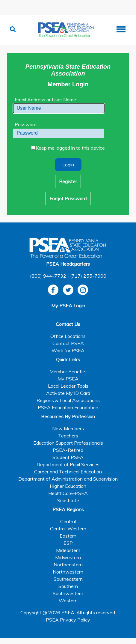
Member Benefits (68, 371)
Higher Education (68, 486)
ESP (68, 543)
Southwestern (68, 593)
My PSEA (68, 379)
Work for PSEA (68, 350)
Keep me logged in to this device (70, 148)
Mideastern (68, 550)
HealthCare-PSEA (68, 493)
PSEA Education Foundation (68, 407)
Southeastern (68, 579)
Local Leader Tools (68, 386)
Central (68, 521)
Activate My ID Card (68, 393)
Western (68, 601)
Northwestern (68, 572)
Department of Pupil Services (68, 464)
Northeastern (68, 565)
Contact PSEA (68, 343)
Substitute (68, 500)
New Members (68, 428)
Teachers (68, 436)
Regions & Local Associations (68, 400)
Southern (68, 586)
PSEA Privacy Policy (68, 620)
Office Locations (68, 336)
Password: (26, 124)
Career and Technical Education (68, 472)
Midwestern (68, 557)
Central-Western (68, 529)
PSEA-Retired (68, 450)
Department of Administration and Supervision (68, 479)
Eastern (68, 536)
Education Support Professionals (68, 443)
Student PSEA (68, 457)
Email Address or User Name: (46, 100)
